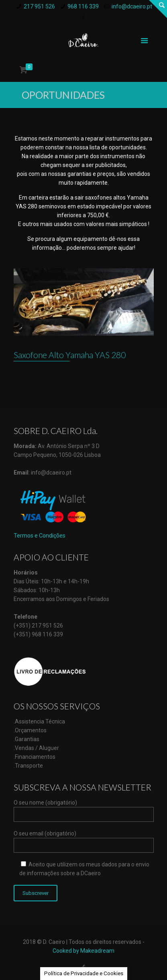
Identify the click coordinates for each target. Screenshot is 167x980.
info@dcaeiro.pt (132, 6)
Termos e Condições (40, 536)
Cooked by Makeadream (83, 951)
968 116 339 (83, 6)
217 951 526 (39, 6)
